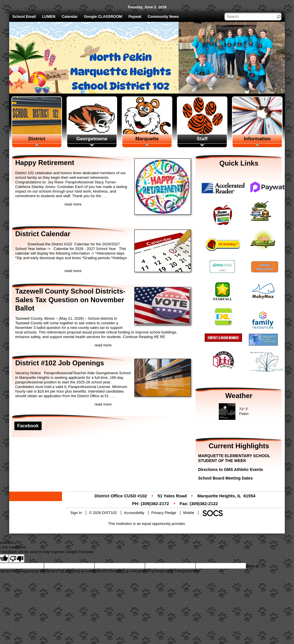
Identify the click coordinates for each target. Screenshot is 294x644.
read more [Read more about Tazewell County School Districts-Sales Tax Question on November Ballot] (103, 345)
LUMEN (49, 17)
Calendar (70, 17)
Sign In (76, 513)
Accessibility (134, 513)
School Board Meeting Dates (225, 478)
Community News (163, 17)
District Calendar (43, 234)
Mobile (189, 513)
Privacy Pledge (164, 513)
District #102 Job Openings (60, 363)
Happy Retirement (45, 163)
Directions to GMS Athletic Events (231, 470)
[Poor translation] (17, 558)
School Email (24, 17)
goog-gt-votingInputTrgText (138, 571)
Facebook (28, 426)
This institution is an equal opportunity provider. (147, 524)
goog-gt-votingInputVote (180, 571)
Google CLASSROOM (103, 17)
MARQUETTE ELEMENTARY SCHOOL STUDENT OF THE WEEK (234, 458)
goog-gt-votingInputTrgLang (49, 571)
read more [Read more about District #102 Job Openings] (103, 404)
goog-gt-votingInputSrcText (94, 571)
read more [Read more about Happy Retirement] (73, 204)
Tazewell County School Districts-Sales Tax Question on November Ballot (70, 300)
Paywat (135, 17)
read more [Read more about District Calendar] (73, 271)
